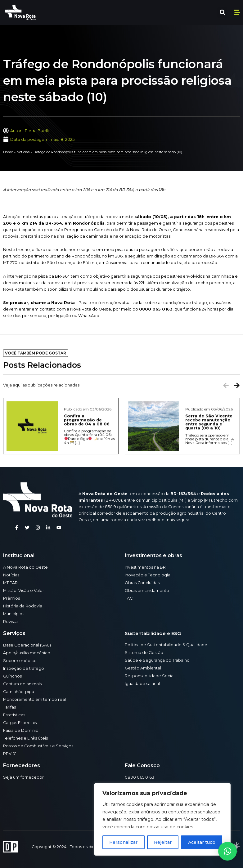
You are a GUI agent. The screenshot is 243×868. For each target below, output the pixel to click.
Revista (10, 622)
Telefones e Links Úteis (25, 738)
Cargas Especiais (20, 723)
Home (8, 152)
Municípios (14, 614)
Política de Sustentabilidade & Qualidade (166, 645)
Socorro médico (20, 661)
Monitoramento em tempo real (34, 699)
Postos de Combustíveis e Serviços (38, 746)
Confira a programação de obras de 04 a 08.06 (87, 466)
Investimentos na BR (145, 567)
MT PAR (10, 583)
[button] (222, 13)
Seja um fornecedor (23, 777)
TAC (129, 598)
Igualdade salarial (142, 684)
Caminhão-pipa (19, 692)
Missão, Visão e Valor (24, 591)
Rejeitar (163, 842)
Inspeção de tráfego (24, 668)
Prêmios (11, 598)
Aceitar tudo (202, 842)
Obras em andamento (147, 591)
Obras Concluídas (142, 583)
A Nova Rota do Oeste (25, 567)
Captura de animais (22, 684)
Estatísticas (14, 715)
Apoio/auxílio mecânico (27, 653)
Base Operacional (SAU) (27, 645)
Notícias (23, 152)
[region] (162, 819)
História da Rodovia (23, 606)
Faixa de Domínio (21, 730)
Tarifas (9, 707)
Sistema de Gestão (144, 653)
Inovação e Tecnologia (148, 575)
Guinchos (12, 676)
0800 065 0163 (139, 777)
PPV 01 (10, 754)
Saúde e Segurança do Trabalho (157, 660)
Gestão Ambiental (143, 668)
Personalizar (123, 842)
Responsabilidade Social (150, 676)
